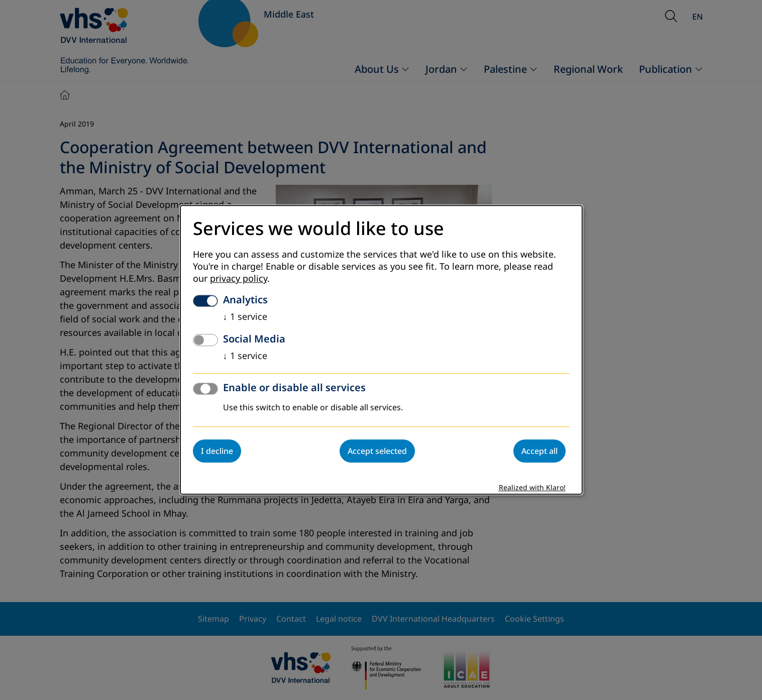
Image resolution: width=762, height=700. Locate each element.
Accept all (539, 451)
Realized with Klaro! (532, 488)
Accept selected (377, 451)
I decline (217, 451)
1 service (245, 317)
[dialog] (381, 350)
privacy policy (239, 279)
